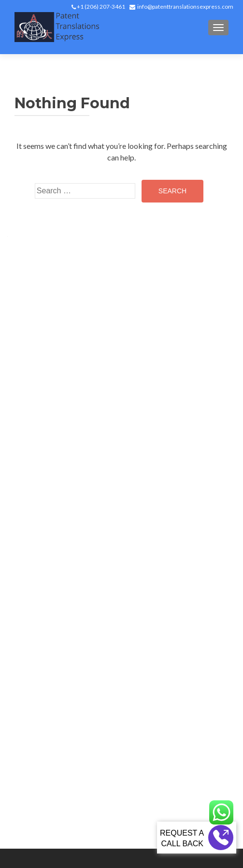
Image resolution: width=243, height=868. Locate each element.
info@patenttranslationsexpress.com (185, 7)
